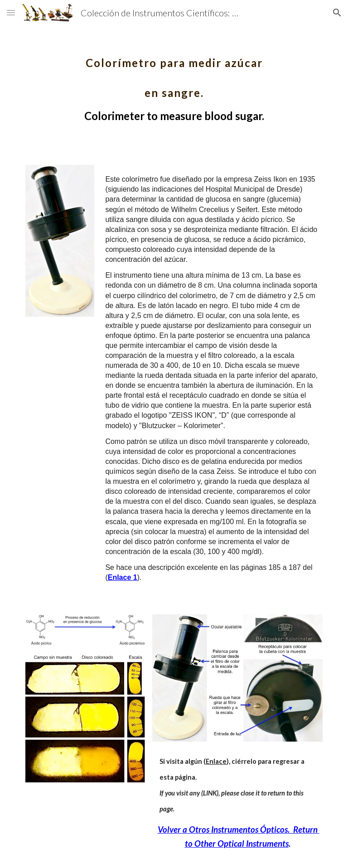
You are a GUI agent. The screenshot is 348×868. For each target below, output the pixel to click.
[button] (11, 12)
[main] (174, 83)
